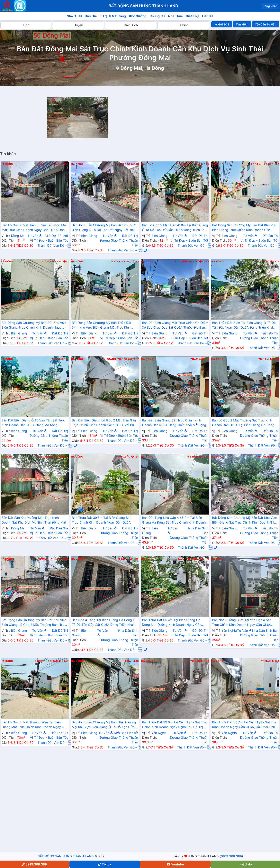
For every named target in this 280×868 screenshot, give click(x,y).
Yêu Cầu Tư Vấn (266, 24)
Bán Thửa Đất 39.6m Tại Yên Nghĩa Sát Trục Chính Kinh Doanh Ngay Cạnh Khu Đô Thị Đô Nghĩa (175, 725)
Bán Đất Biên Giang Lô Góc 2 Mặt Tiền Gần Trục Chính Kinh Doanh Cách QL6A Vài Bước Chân (105, 423)
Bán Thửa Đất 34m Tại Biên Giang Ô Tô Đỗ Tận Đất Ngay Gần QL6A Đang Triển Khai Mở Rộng (244, 325)
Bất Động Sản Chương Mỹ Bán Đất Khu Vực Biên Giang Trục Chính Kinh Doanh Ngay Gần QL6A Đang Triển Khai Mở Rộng (34, 325)
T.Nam (195, 164)
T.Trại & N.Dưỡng (113, 16)
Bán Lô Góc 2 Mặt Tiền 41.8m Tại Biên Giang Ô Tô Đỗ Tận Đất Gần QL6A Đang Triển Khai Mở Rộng (175, 228)
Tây (265, 262)
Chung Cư (157, 16)
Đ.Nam (263, 359)
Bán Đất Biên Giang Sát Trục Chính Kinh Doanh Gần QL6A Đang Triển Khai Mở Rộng (174, 423)
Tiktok (105, 864)
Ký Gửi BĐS (222, 24)
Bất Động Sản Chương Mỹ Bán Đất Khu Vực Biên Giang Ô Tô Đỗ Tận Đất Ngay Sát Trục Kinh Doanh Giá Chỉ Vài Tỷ (104, 228)
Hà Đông (7, 164)
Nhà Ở (71, 16)
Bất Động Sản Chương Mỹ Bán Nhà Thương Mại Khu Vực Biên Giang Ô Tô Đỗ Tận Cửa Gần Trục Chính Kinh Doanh (104, 725)
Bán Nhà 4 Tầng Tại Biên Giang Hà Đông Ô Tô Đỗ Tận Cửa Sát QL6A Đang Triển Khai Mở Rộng (104, 623)
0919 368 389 (231, 856)
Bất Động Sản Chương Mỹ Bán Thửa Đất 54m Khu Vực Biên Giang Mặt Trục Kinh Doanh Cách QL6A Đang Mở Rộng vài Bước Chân (104, 325)
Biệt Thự (192, 16)
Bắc (58, 262)
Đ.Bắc (55, 164)
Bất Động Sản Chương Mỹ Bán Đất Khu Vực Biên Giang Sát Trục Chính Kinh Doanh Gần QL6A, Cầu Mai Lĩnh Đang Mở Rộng (244, 520)
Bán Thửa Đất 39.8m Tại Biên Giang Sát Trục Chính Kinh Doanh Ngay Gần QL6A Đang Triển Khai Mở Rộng (101, 520)
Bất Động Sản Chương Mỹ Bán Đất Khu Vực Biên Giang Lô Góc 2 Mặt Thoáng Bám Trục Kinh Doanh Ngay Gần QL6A (34, 623)
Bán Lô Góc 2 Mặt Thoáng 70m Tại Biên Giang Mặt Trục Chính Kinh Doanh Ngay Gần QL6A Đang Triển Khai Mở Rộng (35, 725)
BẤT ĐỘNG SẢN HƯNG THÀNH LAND (66, 856)
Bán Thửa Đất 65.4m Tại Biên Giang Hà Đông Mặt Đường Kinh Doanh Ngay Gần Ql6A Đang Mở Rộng (172, 623)
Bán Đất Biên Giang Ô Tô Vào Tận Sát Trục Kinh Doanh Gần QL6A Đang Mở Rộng (33, 423)
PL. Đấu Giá (88, 16)
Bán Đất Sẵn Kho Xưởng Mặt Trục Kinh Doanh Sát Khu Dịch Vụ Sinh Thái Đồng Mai (34, 520)
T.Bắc (123, 559)
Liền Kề (208, 16)
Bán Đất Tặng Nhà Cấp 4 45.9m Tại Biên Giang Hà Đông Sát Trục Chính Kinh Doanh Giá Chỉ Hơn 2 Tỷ (174, 520)
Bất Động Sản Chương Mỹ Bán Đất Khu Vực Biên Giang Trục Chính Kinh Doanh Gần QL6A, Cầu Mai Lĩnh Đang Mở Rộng (244, 228)
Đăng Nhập (270, 6)
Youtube (175, 864)
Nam (194, 359)
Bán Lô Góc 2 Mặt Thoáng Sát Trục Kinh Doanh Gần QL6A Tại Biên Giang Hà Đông (243, 423)
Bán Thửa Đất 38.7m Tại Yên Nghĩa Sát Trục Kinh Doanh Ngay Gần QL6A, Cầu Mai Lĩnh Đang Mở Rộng (245, 725)
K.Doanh (43, 164)
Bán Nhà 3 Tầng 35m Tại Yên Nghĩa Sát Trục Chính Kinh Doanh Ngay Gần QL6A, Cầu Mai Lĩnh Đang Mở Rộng (242, 623)
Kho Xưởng (138, 16)
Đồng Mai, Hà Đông (142, 68)
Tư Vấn (35, 236)
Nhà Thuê (175, 16)
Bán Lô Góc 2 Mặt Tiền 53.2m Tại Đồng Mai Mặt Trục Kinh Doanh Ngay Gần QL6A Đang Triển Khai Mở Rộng (34, 228)
